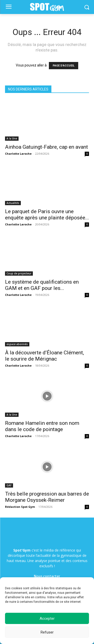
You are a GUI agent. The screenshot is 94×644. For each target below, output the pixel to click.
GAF (9, 485)
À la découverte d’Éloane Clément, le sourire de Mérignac (44, 356)
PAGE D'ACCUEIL (64, 66)
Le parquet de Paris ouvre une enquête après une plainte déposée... (47, 215)
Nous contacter (47, 576)
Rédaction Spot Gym (20, 507)
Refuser (47, 632)
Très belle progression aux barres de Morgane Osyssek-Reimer (47, 497)
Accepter (47, 619)
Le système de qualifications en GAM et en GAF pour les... (42, 285)
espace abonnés (17, 344)
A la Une (12, 138)
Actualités (13, 203)
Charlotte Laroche (18, 154)
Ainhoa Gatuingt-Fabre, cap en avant (46, 147)
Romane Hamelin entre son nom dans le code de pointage (42, 426)
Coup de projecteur (19, 273)
